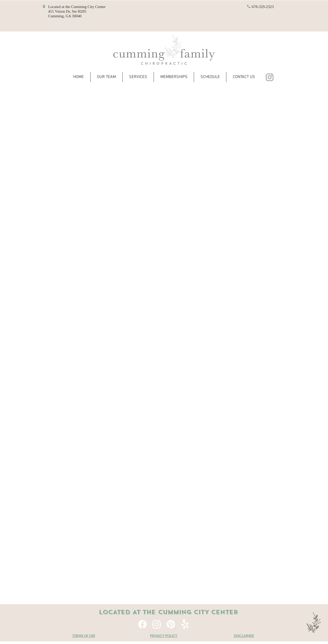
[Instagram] (270, 77)
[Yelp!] (185, 624)
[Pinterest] (171, 624)
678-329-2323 (263, 7)
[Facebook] (142, 624)
